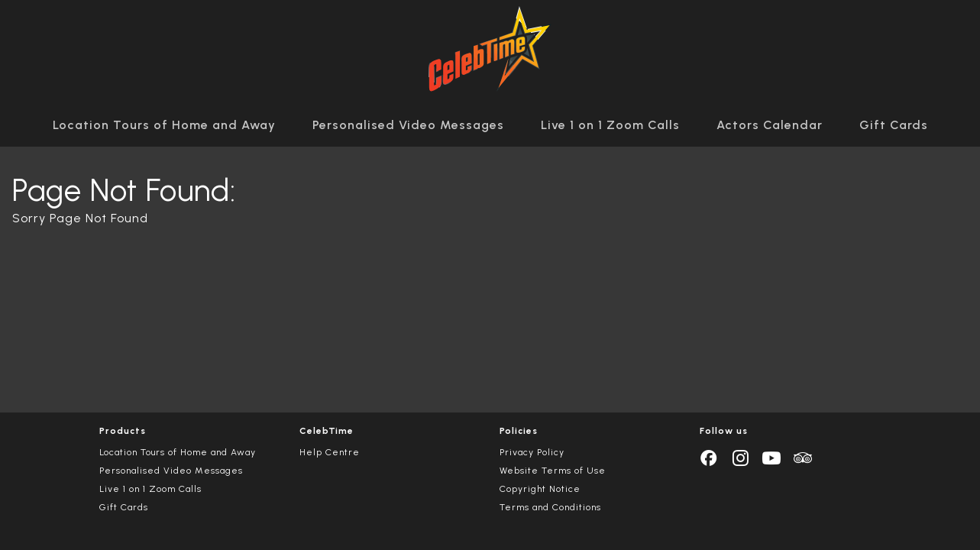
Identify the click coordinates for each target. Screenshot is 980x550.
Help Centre (330, 452)
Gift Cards (894, 125)
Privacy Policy (532, 452)
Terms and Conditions (550, 507)
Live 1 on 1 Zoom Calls (610, 125)
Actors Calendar (770, 125)
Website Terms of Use (553, 471)
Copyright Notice (540, 489)
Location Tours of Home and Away (164, 125)
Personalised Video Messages (408, 125)
